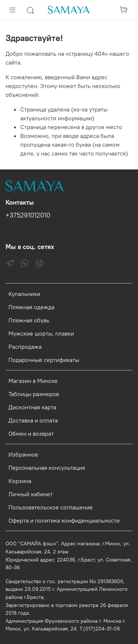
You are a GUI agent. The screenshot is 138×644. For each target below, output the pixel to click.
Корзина (20, 481)
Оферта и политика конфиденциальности (64, 520)
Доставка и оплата (33, 420)
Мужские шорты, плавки (41, 333)
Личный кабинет (31, 494)
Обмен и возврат (31, 433)
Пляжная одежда (31, 307)
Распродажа (25, 347)
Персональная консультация (47, 468)
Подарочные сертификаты (44, 360)
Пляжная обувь (29, 320)
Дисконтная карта (32, 407)
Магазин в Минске (33, 381)
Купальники (24, 294)
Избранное (23, 454)
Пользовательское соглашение (51, 507)
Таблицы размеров (34, 394)
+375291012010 (28, 215)
